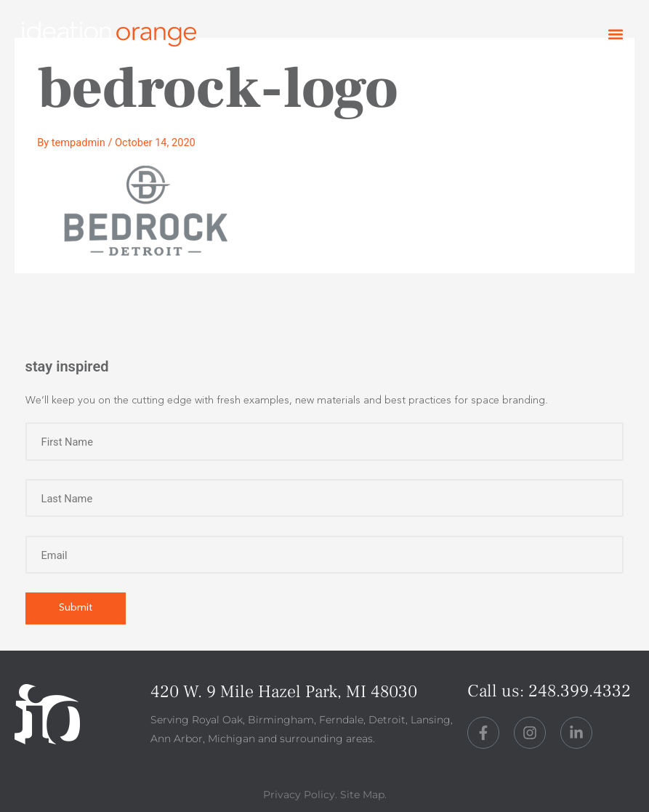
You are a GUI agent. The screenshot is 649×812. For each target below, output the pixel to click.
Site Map (362, 795)
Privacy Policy (299, 795)
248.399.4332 (580, 691)
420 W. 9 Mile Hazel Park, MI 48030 (284, 692)
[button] (615, 35)
